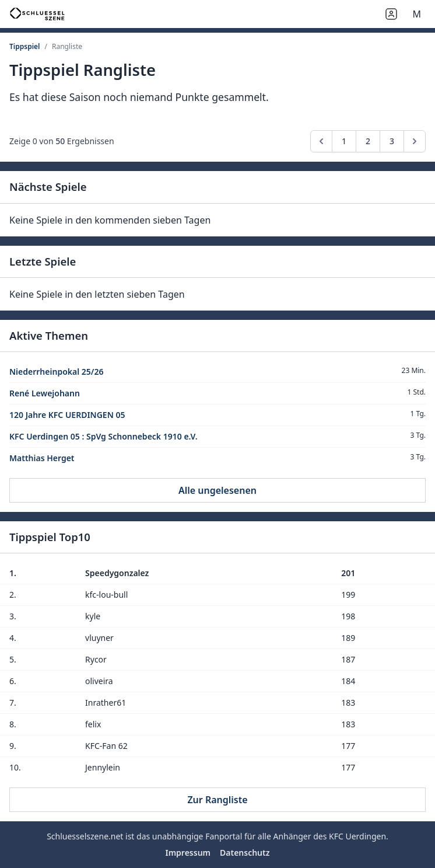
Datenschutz (245, 853)
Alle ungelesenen (218, 490)
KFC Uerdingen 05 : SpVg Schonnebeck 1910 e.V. (104, 436)
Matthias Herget (42, 458)
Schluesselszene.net (85, 836)
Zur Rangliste (217, 800)
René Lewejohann (45, 393)
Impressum (188, 853)
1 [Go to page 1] (344, 141)
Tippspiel (25, 46)
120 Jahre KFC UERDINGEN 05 (67, 415)
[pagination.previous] (321, 141)
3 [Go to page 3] (392, 141)
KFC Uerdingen (357, 836)
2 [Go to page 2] (368, 141)
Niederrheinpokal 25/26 (56, 372)
